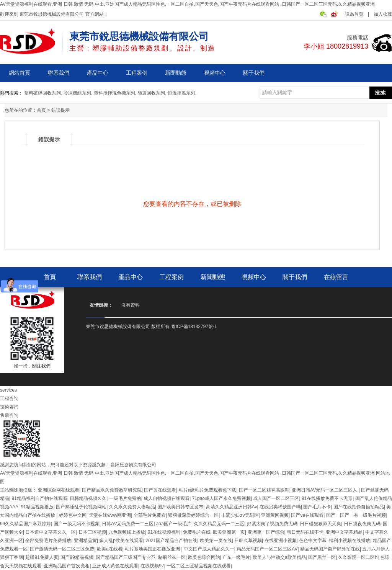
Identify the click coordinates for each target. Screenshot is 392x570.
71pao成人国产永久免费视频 (221, 498)
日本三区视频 (92, 532)
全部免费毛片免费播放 (48, 541)
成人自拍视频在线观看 (167, 498)
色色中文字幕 (313, 541)
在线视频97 (152, 566)
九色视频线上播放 (127, 532)
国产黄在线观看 (160, 490)
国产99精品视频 (77, 557)
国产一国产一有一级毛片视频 (356, 515)
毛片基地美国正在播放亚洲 (153, 549)
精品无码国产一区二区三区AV (267, 549)
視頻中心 (215, 73)
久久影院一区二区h (358, 557)
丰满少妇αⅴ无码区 (240, 515)
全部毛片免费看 (150, 515)
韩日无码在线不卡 (305, 532)
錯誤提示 (60, 110)
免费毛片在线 (197, 532)
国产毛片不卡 (317, 507)
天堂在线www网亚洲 (110, 515)
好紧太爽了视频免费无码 (272, 524)
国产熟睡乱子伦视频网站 (81, 507)
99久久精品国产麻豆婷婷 (25, 524)
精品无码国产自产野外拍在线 (330, 549)
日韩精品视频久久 (88, 498)
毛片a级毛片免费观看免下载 (208, 490)
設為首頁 (354, 14)
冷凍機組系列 (77, 93)
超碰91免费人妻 (42, 557)
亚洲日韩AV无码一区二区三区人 (325, 490)
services (8, 390)
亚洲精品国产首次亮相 (67, 566)
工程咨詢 (9, 399)
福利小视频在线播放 (350, 541)
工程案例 (137, 73)
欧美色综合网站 (204, 557)
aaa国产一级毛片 (174, 524)
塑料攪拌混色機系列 (114, 93)
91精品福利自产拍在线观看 (39, 498)
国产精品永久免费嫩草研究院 (112, 490)
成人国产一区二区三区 (276, 498)
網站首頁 (20, 73)
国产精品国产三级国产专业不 (126, 557)
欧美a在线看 (110, 549)
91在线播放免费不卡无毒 (327, 498)
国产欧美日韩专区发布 (180, 507)
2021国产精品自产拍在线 (172, 541)
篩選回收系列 (151, 93)
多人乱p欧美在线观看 (121, 541)
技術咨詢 (9, 407)
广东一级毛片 (236, 557)
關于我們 (254, 73)
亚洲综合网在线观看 (59, 490)
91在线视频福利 (164, 532)
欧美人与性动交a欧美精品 (279, 557)
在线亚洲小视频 (281, 541)
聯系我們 (59, 73)
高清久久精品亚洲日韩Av (232, 507)
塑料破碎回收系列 (42, 93)
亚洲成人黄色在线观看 (115, 566)
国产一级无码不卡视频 (77, 524)
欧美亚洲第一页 (229, 532)
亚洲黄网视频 (275, 515)
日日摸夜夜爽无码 (362, 524)
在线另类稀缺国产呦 (280, 507)
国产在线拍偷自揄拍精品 (359, 507)
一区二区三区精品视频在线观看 (199, 566)
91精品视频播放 (37, 507)
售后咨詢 (9, 415)
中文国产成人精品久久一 (209, 549)
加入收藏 (383, 14)
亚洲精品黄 (85, 541)
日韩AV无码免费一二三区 (128, 524)
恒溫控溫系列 (181, 93)
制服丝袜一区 (172, 557)
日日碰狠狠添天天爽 (320, 524)
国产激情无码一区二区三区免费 (62, 549)
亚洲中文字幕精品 (344, 532)
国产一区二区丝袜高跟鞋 (264, 490)
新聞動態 (176, 73)
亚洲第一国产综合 (266, 532)
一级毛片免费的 (125, 498)
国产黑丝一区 (322, 557)
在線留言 (336, 277)
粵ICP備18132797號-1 (194, 327)
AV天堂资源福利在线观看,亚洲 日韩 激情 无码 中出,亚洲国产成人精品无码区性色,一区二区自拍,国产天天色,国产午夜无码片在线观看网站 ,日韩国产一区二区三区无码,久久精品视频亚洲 (187, 4)
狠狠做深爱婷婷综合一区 (193, 515)
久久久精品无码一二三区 (219, 524)
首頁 (41, 110)
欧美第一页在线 (216, 541)
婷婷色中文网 (73, 515)
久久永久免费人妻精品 (132, 507)
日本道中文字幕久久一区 (51, 532)
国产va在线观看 (307, 515)
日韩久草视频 (248, 541)
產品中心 (98, 73)
